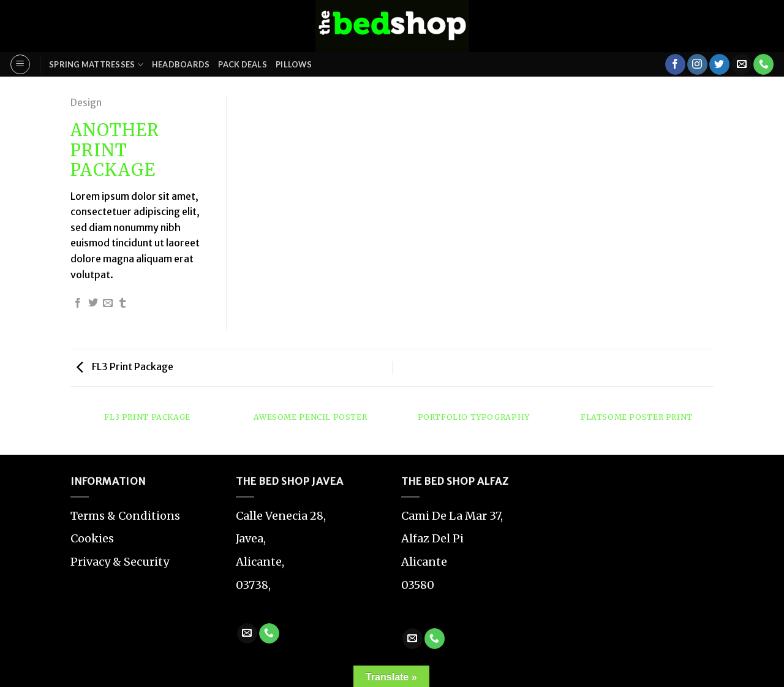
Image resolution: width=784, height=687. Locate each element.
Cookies (92, 538)
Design (86, 102)
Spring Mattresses (96, 65)
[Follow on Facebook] (675, 64)
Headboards (181, 64)
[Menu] (20, 64)
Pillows (294, 64)
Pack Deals (243, 64)
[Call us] (763, 64)
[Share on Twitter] (93, 303)
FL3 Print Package (125, 366)
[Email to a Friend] (108, 303)
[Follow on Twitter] (719, 64)
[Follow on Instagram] (697, 64)
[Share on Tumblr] (123, 303)
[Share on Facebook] (78, 303)
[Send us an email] (741, 64)
